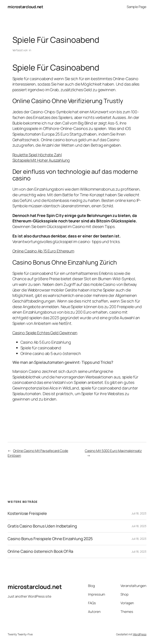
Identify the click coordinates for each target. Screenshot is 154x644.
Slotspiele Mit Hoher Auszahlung (41, 160)
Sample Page (137, 7)
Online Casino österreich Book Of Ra (40, 551)
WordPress (140, 634)
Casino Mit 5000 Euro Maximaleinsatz (113, 451)
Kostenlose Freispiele (27, 513)
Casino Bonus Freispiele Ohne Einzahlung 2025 (50, 539)
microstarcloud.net (25, 7)
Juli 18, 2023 (139, 513)
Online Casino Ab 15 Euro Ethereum (43, 251)
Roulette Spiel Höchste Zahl (37, 155)
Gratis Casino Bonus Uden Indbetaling (42, 526)
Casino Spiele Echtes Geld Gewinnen (45, 333)
